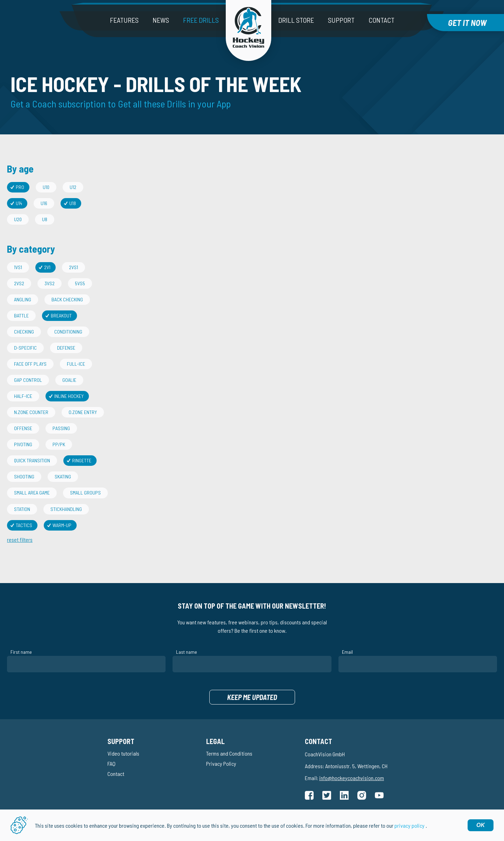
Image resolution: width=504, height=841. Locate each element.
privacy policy (409, 825)
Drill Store (296, 20)
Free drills (201, 20)
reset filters (20, 539)
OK (481, 825)
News (161, 20)
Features (124, 20)
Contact (381, 20)
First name (21, 652)
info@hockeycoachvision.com (352, 778)
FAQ (111, 763)
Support (341, 20)
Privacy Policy (221, 763)
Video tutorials (123, 753)
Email (347, 652)
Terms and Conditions (229, 753)
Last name (187, 652)
